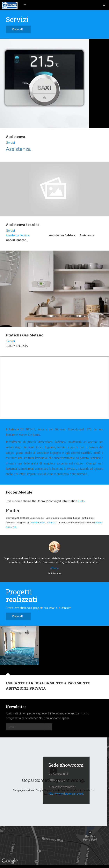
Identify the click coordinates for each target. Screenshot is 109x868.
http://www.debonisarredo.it (66, 794)
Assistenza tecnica (23, 225)
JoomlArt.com (38, 523)
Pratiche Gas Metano (25, 335)
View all (20, 29)
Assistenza (16, 137)
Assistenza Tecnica (18, 235)
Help (82, 501)
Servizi (11, 143)
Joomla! (51, 523)
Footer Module (19, 492)
